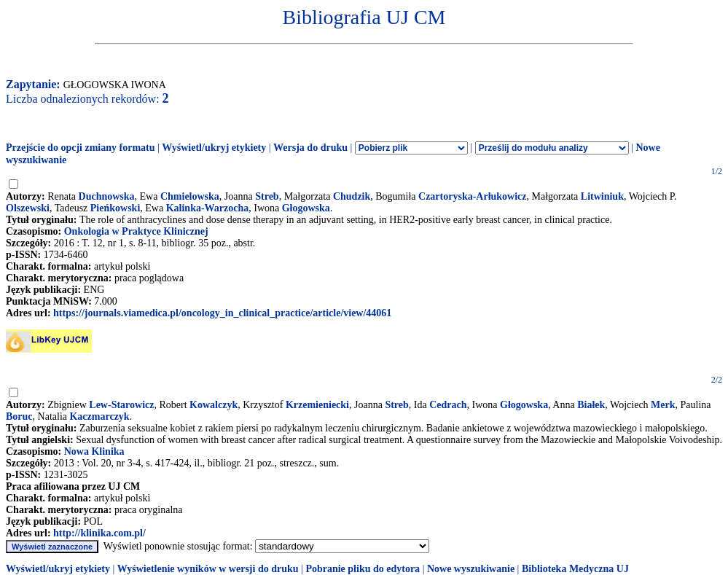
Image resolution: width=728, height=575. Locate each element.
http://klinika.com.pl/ (99, 533)
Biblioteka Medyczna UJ (575, 569)
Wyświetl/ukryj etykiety (214, 148)
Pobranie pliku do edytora (363, 569)
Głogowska (306, 208)
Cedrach (448, 405)
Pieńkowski (115, 208)
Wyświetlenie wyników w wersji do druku (208, 569)
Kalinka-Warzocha (208, 208)
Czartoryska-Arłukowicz (473, 196)
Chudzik (352, 196)
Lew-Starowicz (121, 405)
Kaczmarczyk (99, 416)
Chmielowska (190, 196)
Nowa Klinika (94, 451)
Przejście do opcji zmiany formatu (81, 148)
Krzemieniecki (317, 405)
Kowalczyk (214, 405)
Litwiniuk (602, 196)
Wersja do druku (310, 148)
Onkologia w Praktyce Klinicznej (136, 231)
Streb (267, 196)
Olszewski (28, 208)
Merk (663, 405)
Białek (591, 405)
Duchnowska (107, 196)
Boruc (19, 416)
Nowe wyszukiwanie (471, 569)
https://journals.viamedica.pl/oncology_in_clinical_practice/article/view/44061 (222, 313)
